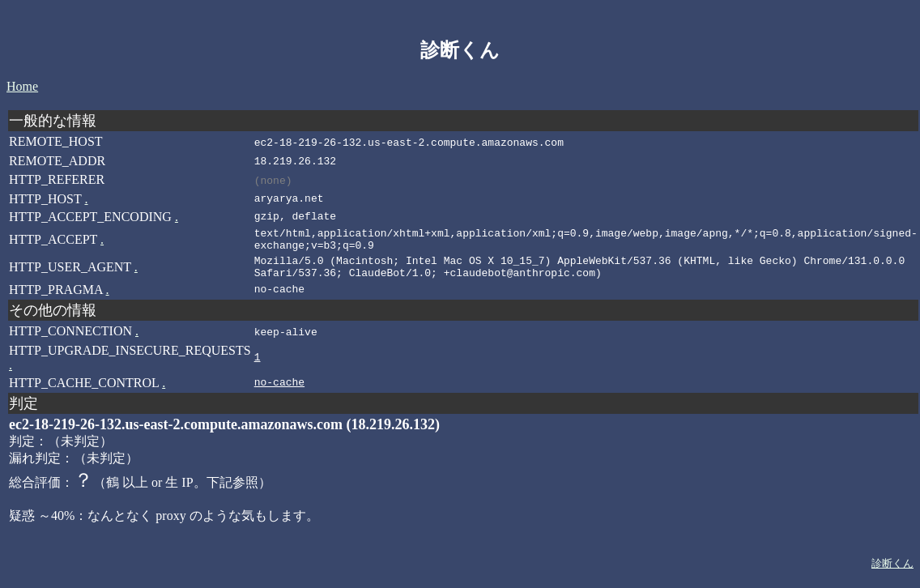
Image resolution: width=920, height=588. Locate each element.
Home (22, 86)
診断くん (892, 574)
